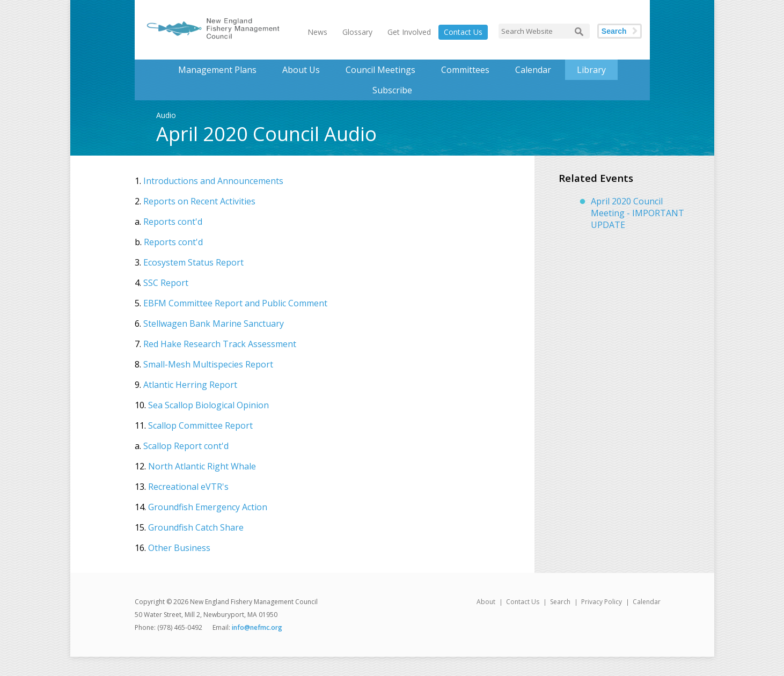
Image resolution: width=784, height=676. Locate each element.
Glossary (357, 32)
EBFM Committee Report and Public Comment (235, 303)
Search (614, 31)
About (486, 602)
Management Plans (217, 70)
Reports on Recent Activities (199, 201)
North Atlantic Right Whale (202, 466)
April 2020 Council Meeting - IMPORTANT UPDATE (638, 213)
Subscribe (392, 90)
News (317, 32)
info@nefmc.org (257, 627)
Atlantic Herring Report (190, 385)
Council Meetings (380, 70)
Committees (465, 70)
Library (591, 70)
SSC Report (166, 283)
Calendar (533, 70)
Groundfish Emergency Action (208, 507)
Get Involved (409, 32)
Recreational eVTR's (188, 487)
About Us (301, 70)
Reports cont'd (173, 222)
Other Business (179, 548)
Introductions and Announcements (213, 181)
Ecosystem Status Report (193, 262)
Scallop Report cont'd (186, 446)
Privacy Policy (602, 602)
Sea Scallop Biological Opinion (208, 405)
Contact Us (463, 32)
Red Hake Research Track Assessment (220, 344)
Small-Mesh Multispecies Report (208, 364)
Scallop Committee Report (200, 425)
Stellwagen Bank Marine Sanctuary (214, 324)
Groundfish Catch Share (196, 527)
